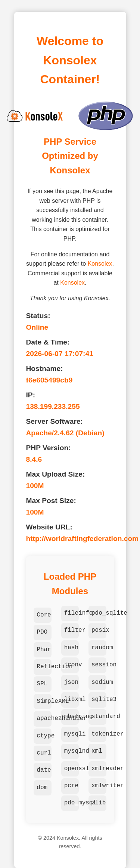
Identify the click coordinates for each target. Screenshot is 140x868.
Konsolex (100, 264)
